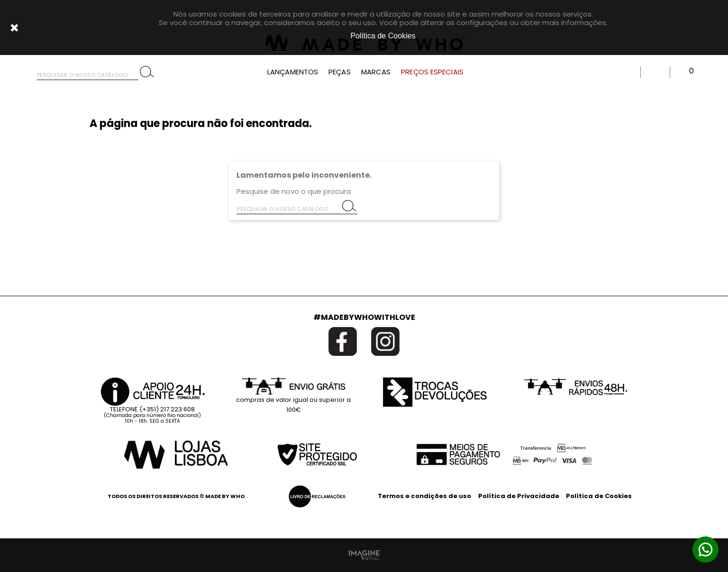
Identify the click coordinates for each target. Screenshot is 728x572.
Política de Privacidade (519, 496)
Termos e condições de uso (424, 496)
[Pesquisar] (87, 73)
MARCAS (376, 72)
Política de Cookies (599, 496)
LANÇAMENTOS (293, 72)
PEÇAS (340, 72)
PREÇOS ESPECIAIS (432, 72)
